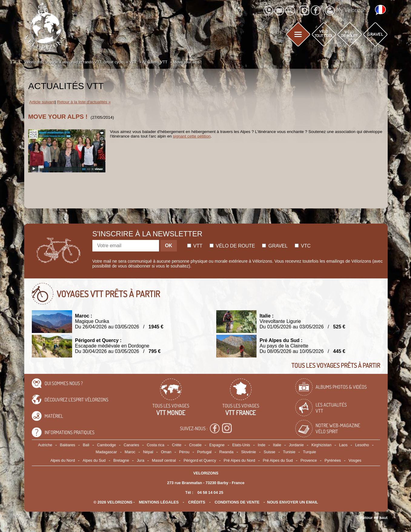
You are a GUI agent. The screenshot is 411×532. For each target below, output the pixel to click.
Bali (86, 445)
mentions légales (159, 502)
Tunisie (289, 452)
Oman (166, 452)
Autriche (45, 445)
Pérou (184, 452)
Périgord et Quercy (200, 460)
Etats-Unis (241, 445)
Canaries (131, 445)
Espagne (217, 445)
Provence (309, 460)
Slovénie (249, 452)
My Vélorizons (347, 11)
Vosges (355, 460)
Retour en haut (374, 518)
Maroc (130, 452)
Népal (148, 452)
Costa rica (156, 445)
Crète (177, 445)
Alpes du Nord (63, 460)
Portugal (204, 452)
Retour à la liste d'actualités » (84, 102)
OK (169, 246)
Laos (343, 445)
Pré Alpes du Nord (240, 460)
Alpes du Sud (94, 460)
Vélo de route (232, 246)
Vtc (303, 246)
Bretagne (121, 460)
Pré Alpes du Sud (278, 460)
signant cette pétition (192, 136)
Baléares (68, 445)
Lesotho (362, 445)
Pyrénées (333, 460)
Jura (140, 460)
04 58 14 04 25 (210, 492)
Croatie (195, 445)
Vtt (195, 246)
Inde (262, 445)
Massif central (164, 460)
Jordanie (296, 445)
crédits (197, 502)
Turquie (309, 452)
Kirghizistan (321, 445)
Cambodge (106, 445)
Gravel (275, 246)
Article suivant (42, 102)
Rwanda (226, 452)
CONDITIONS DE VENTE (237, 502)
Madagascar (106, 452)
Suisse (270, 452)
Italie (277, 445)
